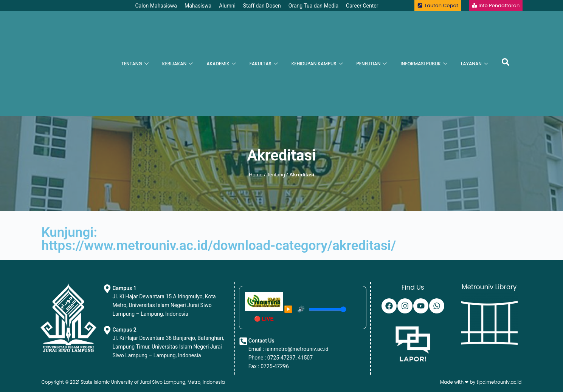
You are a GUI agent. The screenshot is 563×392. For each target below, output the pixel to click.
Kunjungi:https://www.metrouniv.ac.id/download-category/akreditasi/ (219, 239)
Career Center (362, 6)
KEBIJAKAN (178, 64)
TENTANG (135, 64)
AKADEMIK (221, 64)
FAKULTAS (264, 64)
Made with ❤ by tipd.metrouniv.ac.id (481, 382)
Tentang (276, 175)
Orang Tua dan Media (313, 6)
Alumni (227, 6)
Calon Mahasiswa (156, 6)
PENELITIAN (372, 64)
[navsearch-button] (506, 64)
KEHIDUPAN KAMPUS (317, 64)
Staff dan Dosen (262, 6)
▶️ (288, 309)
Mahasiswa (198, 6)
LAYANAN (475, 64)
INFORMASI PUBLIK (424, 64)
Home (256, 175)
